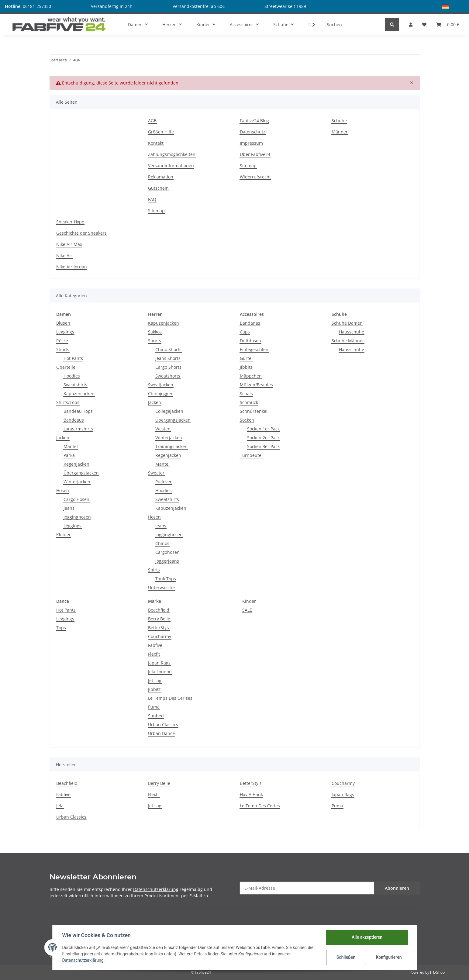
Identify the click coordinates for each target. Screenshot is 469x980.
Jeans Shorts (168, 358)
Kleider (64, 535)
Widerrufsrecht (255, 177)
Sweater (156, 473)
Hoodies (72, 376)
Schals (246, 393)
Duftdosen (250, 341)
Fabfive (155, 645)
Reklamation (161, 177)
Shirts (154, 570)
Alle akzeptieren (367, 937)
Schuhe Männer (348, 341)
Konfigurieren (389, 957)
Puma (154, 707)
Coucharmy (160, 636)
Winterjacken (77, 482)
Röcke (62, 341)
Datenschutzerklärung (156, 889)
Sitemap (156, 210)
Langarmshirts (78, 429)
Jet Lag (155, 680)
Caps (245, 332)
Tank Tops (166, 579)
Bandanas (250, 323)
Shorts (63, 349)
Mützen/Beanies (256, 385)
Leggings (65, 332)
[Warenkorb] (448, 24)
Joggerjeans (167, 561)
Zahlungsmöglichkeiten (172, 154)
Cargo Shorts (168, 367)
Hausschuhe (352, 332)
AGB (152, 121)
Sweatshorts (168, 376)
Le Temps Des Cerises (170, 698)
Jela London (160, 672)
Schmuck (249, 402)
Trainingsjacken (171, 446)
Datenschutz (253, 132)
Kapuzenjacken (79, 393)
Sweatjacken (161, 385)
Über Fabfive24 (255, 154)
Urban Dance (161, 733)
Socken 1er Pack (263, 429)
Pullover (164, 482)
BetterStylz (159, 628)
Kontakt (156, 143)
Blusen (63, 323)
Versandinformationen (171, 166)
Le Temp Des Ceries (260, 806)
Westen (163, 429)
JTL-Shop (437, 972)
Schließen (346, 957)
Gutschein (158, 188)
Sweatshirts (75, 385)
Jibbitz (246, 367)
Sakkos (155, 332)
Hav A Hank (251, 794)
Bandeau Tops (78, 411)
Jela (60, 806)
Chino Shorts (168, 349)
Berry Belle (159, 619)
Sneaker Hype (70, 222)
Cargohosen (167, 552)
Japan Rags (159, 663)
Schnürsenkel (254, 411)
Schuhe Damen (347, 323)
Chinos (162, 543)
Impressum (251, 143)
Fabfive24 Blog (254, 121)
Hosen (63, 490)
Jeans (69, 508)
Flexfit (154, 654)
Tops (61, 628)
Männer (340, 132)
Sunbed (156, 716)
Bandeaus (74, 420)
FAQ (152, 199)
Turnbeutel (251, 455)
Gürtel (246, 358)
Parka (69, 455)
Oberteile (66, 367)
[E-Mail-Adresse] (307, 888)
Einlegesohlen (254, 349)
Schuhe (339, 121)
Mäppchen (251, 376)
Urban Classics (163, 725)
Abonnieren (397, 888)
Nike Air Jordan (72, 267)
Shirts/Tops (68, 402)
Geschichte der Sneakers (81, 233)
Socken (247, 420)
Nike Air (64, 255)
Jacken (63, 438)
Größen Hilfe (161, 132)
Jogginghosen (77, 517)
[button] (448, 6)
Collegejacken (169, 411)
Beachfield (159, 610)
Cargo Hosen (76, 499)
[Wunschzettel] (424, 24)
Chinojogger (160, 393)
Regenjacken (76, 464)
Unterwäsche (161, 587)
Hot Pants (73, 358)
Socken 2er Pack (263, 438)
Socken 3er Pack (263, 446)
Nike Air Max (69, 244)
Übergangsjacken (81, 473)
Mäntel (71, 446)
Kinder (249, 601)
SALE (247, 610)
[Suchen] (354, 24)
